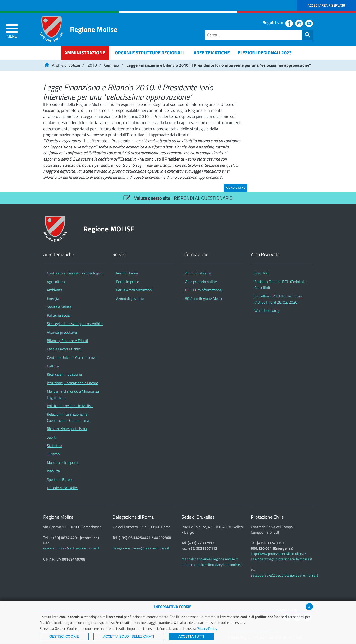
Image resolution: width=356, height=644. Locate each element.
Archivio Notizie (66, 65)
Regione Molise (94, 29)
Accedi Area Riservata (326, 5)
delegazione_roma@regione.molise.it (141, 548)
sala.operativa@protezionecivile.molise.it (281, 559)
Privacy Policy (207, 629)
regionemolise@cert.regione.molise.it (71, 548)
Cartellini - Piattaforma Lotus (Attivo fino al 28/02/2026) (278, 299)
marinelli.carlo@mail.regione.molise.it (210, 559)
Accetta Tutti (191, 636)
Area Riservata (265, 255)
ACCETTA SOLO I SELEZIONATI (129, 636)
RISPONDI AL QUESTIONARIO (203, 198)
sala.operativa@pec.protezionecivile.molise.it (284, 575)
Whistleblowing (267, 310)
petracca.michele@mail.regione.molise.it (212, 564)
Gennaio (112, 65)
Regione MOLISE (109, 229)
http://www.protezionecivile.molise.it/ (278, 554)
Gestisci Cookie (64, 636)
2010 (92, 65)
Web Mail (262, 273)
